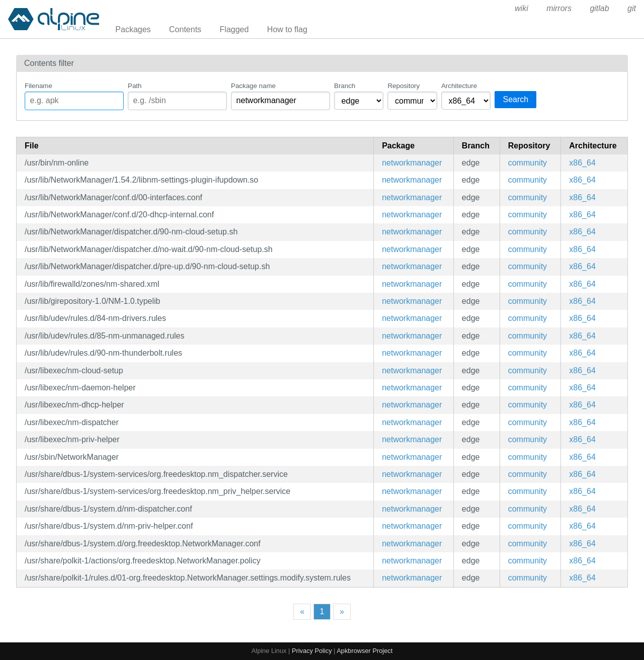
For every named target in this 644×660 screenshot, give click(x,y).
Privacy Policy (312, 651)
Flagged (234, 29)
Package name (253, 86)
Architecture (459, 86)
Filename (38, 86)
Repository (404, 86)
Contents (185, 29)
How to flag (287, 29)
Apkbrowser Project (365, 651)
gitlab (599, 8)
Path (135, 86)
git (632, 8)
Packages (133, 29)
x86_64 (582, 163)
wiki (521, 8)
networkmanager (412, 163)
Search (515, 99)
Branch (345, 86)
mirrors (559, 8)
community (528, 163)
